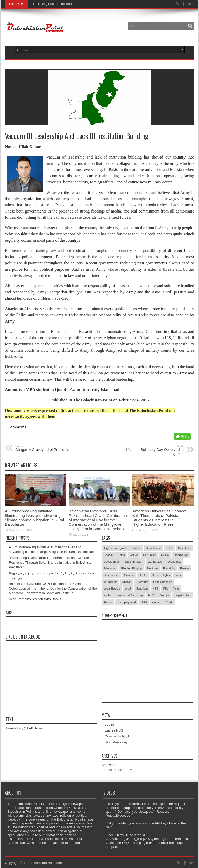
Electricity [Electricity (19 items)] (169, 568)
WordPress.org (116, 742)
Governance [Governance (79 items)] (111, 575)
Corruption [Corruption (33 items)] (150, 555)
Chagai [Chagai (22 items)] (108, 555)
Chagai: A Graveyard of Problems (47, 448)
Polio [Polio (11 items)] (176, 589)
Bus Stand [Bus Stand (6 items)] (185, 548)
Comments (117, 736)
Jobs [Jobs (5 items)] (178, 575)
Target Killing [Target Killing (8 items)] (182, 595)
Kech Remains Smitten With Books (35, 599)
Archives (108, 765)
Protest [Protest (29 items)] (108, 595)
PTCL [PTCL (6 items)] (152, 595)
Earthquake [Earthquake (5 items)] (155, 562)
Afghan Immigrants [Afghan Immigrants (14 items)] (116, 548)
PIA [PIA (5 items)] (165, 589)
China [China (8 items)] (121, 555)
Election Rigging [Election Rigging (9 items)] (132, 568)
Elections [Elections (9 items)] (152, 568)
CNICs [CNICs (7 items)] (134, 555)
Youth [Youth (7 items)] (170, 602)
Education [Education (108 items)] (110, 568)
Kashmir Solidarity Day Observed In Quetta (152, 450)
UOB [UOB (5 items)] (144, 602)
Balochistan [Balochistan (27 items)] (153, 548)
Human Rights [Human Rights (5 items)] (161, 575)
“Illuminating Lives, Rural (48, 4)
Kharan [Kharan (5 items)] (127, 582)
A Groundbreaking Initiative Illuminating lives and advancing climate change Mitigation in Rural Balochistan (34, 518)
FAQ (125, 843)
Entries (114, 730)
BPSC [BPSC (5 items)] (169, 548)
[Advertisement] (147, 655)
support (112, 847)
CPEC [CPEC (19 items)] (165, 555)
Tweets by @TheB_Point (24, 728)
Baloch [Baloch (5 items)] (137, 548)
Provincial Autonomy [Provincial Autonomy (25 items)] (130, 595)
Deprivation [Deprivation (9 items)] (181, 555)
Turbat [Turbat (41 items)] (108, 602)
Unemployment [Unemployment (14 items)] (126, 602)
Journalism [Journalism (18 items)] (111, 582)
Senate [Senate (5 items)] (165, 595)
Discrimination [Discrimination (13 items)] (134, 562)
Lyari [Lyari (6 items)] (128, 589)
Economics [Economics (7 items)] (174, 562)
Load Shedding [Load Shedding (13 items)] (163, 582)
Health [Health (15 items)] (143, 575)
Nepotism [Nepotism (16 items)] (142, 589)
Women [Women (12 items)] (157, 602)
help (109, 827)
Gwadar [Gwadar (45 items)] (129, 575)
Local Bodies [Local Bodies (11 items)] (112, 589)
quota (110, 812)
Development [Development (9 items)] (112, 562)
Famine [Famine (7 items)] (185, 568)
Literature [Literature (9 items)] (142, 582)
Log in (109, 724)
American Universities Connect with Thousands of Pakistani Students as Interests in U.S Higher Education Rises (159, 518)
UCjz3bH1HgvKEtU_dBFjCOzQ (130, 839)
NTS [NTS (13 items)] (155, 589)
